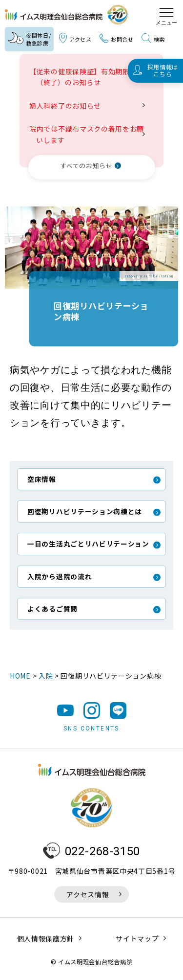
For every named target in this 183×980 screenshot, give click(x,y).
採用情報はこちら (163, 70)
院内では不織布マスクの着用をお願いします (90, 134)
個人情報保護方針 (46, 938)
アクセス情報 (88, 894)
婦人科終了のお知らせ (69, 106)
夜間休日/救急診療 (29, 39)
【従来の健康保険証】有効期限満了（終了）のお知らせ (90, 77)
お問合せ (117, 39)
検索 (153, 39)
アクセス (75, 39)
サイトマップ (137, 938)
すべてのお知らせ (86, 166)
